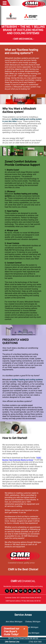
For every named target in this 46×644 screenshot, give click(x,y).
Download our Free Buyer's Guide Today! (11, 631)
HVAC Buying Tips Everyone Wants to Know (22, 459)
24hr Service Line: (12, 642)
